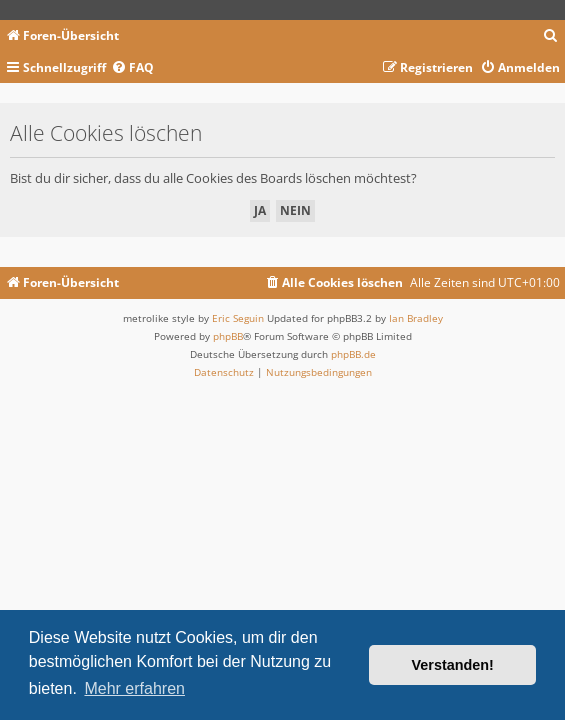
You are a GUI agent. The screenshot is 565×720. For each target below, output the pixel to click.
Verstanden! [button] (453, 665)
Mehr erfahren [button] (134, 688)
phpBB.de (353, 354)
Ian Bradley (416, 318)
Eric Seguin (238, 318)
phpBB (228, 336)
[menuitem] (551, 36)
